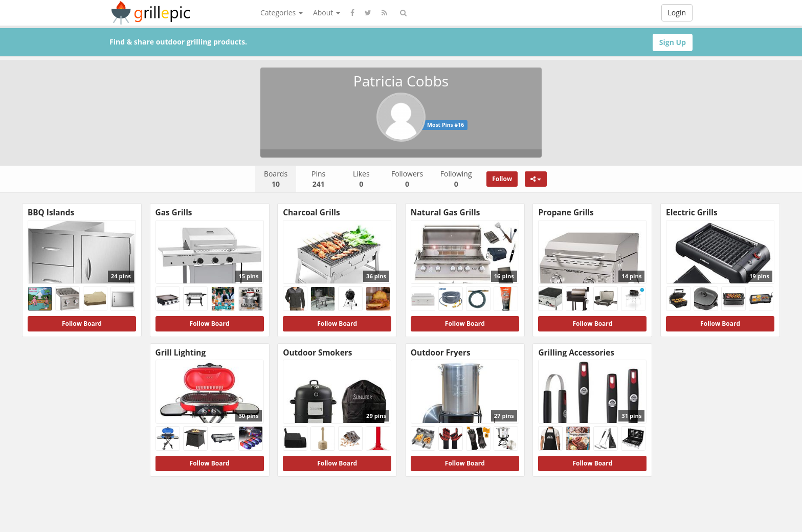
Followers (407, 179)
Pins (318, 179)
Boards (276, 179)
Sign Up (673, 42)
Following (456, 179)
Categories (282, 13)
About (327, 13)
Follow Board (82, 324)
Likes (361, 179)
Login (677, 13)
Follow (502, 179)
